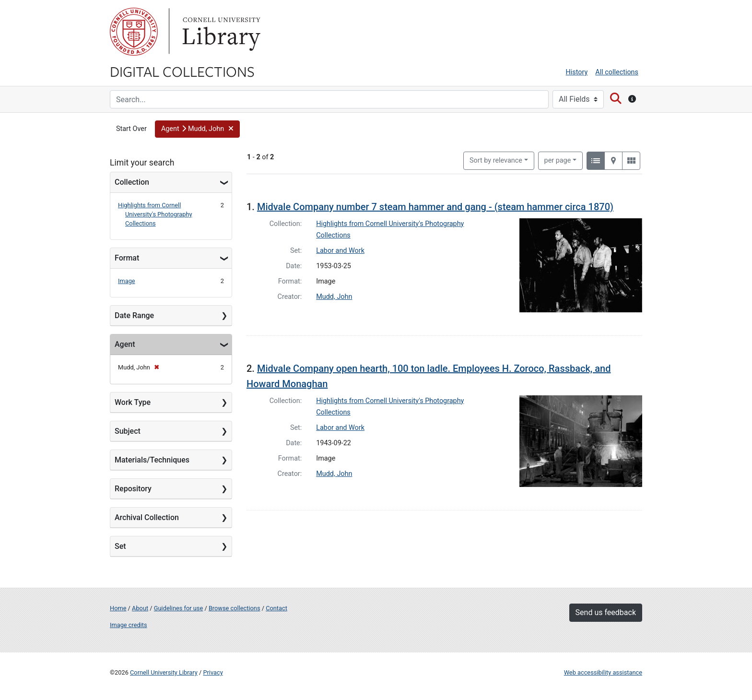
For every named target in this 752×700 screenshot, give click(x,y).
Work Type (133, 402)
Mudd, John (334, 297)
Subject (128, 431)
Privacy (213, 672)
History (577, 72)
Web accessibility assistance (603, 672)
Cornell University (134, 32)
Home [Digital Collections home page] (118, 608)
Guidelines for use (178, 608)
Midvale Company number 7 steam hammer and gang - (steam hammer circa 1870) (435, 207)
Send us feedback (606, 612)
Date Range (134, 315)
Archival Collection (147, 517)
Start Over (131, 129)
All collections (617, 72)
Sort (496, 160)
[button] (198, 129)
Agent (125, 344)
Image (127, 281)
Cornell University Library (164, 672)
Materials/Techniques (152, 460)
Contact (276, 608)
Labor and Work (340, 251)
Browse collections (235, 608)
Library (220, 32)
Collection (132, 182)
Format (127, 258)
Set (120, 546)
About (140, 608)
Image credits (129, 625)
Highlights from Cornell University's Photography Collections (155, 214)
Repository (133, 489)
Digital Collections (182, 71)
